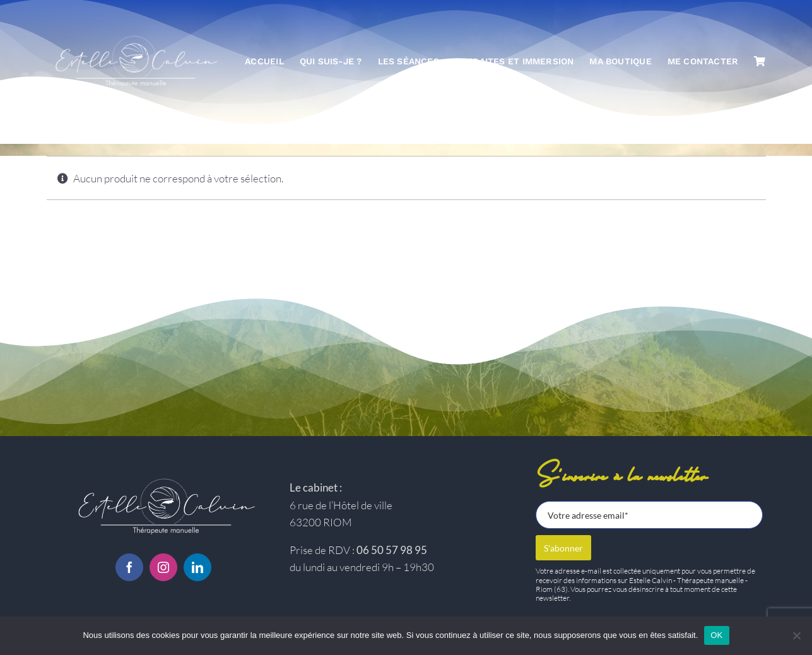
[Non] (796, 635)
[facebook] (129, 567)
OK (716, 635)
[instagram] (163, 567)
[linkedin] (197, 567)
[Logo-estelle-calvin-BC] (163, 479)
